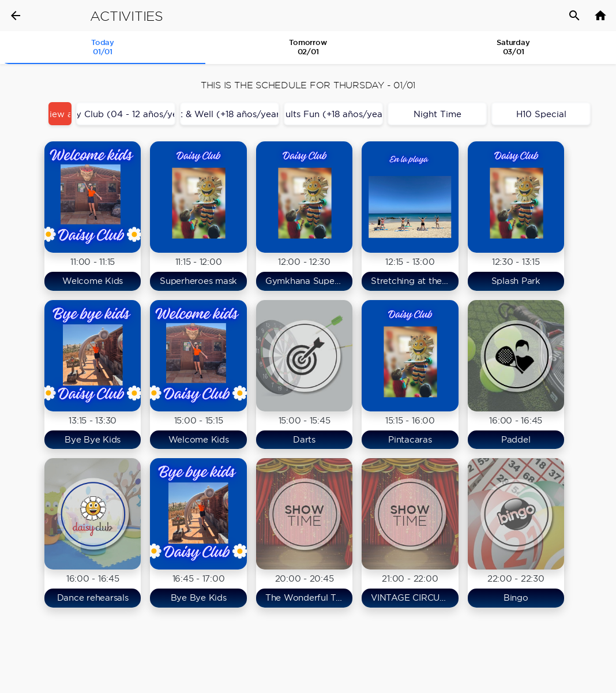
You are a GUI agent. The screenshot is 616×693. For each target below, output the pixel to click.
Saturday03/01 (513, 47)
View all (60, 114)
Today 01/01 (103, 47)
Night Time (437, 114)
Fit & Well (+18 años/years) (230, 114)
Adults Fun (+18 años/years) (333, 114)
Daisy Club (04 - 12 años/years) (126, 114)
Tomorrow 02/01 (308, 47)
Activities (127, 16)
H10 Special (541, 114)
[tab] (103, 48)
